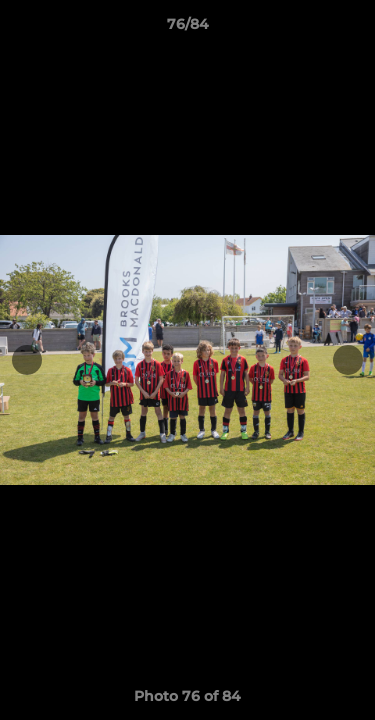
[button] (351, 29)
